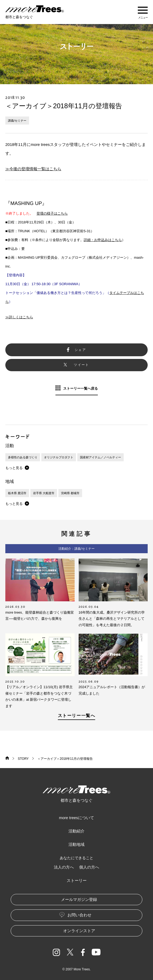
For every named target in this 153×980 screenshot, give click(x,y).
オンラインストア (79, 931)
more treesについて (76, 818)
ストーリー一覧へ (77, 716)
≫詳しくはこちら (19, 317)
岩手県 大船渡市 (44, 493)
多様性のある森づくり (23, 457)
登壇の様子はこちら (52, 213)
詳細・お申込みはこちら (103, 240)
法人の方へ (64, 867)
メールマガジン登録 (79, 899)
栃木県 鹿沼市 (17, 493)
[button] (17, 468)
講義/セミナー (17, 121)
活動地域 (76, 844)
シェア (80, 350)
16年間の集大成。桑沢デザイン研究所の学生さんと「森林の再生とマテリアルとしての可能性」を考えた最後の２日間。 (112, 619)
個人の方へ (89, 867)
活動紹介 (76, 831)
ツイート (82, 365)
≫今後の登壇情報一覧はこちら (33, 169)
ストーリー (77, 880)
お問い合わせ (79, 915)
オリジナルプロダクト (59, 457)
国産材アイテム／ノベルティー (100, 457)
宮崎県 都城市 (70, 493)
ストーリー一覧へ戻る (80, 388)
